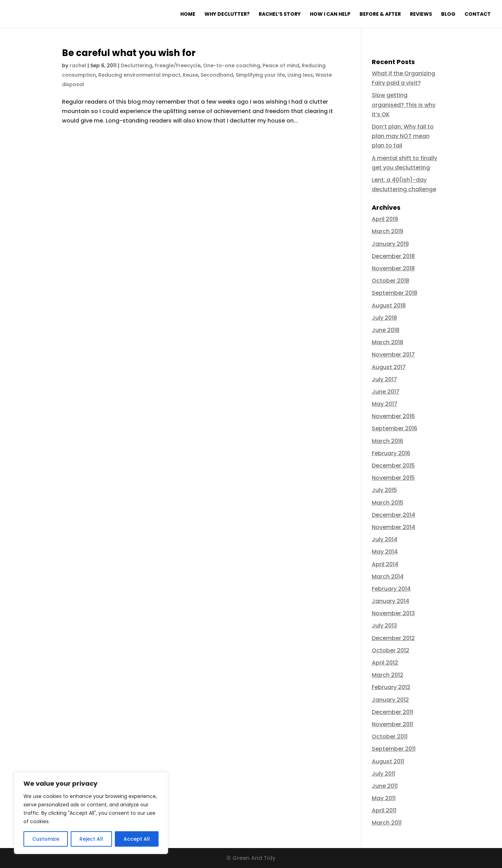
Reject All (91, 839)
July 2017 (384, 379)
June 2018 (386, 330)
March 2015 (388, 503)
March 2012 (388, 675)
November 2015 (393, 478)
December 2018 (393, 256)
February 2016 (391, 453)
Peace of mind (281, 65)
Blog (448, 15)
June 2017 (386, 392)
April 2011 (384, 810)
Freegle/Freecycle (178, 65)
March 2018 (388, 342)
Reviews (421, 15)
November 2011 (392, 724)
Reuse (190, 75)
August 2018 (389, 305)
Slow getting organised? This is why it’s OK (404, 105)
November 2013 (393, 613)
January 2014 (391, 601)
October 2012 (391, 650)
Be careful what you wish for (129, 53)
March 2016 (388, 441)
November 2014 (393, 527)
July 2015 (384, 490)
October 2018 (391, 281)
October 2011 (390, 737)
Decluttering (137, 65)
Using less (300, 75)
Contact (478, 15)
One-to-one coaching (232, 65)
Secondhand (217, 75)
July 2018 (384, 318)
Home (188, 15)
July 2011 (384, 774)
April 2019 (385, 219)
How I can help (330, 15)
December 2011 (392, 712)
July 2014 (385, 539)
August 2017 (389, 367)
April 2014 (385, 564)
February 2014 (391, 589)
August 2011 (388, 761)
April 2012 (385, 663)
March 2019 (388, 231)
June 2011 (385, 786)
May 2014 (385, 552)
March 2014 (388, 577)
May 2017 (385, 404)
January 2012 (390, 700)
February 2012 (391, 687)
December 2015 (393, 466)
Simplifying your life (260, 75)
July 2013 (384, 626)
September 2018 (395, 293)
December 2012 (393, 638)
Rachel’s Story (280, 15)
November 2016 (393, 416)
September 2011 (394, 749)
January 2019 (390, 244)
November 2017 (393, 355)
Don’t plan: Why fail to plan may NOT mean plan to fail (403, 136)
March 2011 (387, 823)
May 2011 (384, 798)
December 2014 (393, 515)
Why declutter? (227, 15)
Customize (46, 839)
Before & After (380, 15)
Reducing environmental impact (139, 75)
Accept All (137, 839)
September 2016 (395, 428)
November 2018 (393, 268)
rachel (78, 65)
